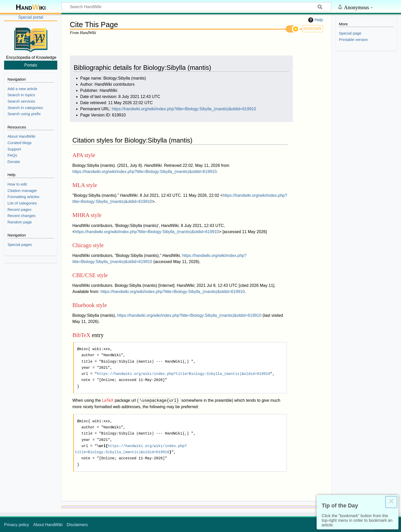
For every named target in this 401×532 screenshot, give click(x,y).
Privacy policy (17, 525)
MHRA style (87, 215)
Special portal (31, 17)
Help (315, 20)
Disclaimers (77, 525)
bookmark (313, 28)
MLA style (85, 185)
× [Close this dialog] (391, 502)
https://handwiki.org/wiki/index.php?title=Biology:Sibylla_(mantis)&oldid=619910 (184, 109)
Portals (31, 65)
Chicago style (88, 245)
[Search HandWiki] (196, 7)
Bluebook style (90, 305)
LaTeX (108, 401)
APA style (84, 155)
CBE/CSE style (90, 275)
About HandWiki (48, 525)
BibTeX (81, 335)
